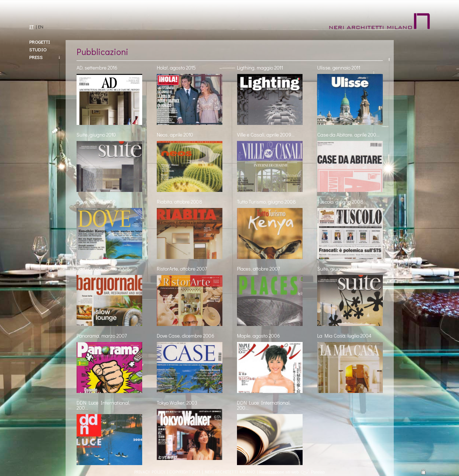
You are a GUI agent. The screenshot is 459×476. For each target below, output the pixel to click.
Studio (38, 49)
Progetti (40, 42)
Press (36, 57)
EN (41, 26)
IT (31, 26)
